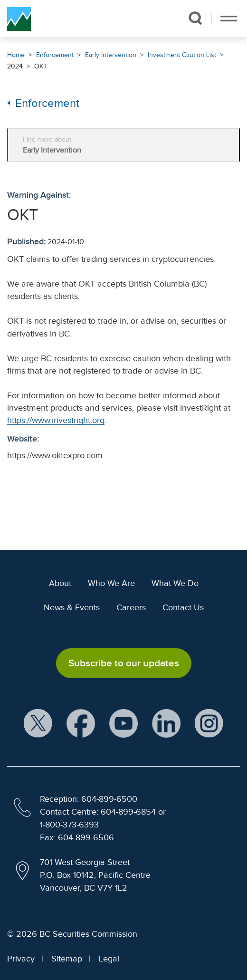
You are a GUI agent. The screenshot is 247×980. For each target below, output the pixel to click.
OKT (41, 66)
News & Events (72, 607)
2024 (15, 66)
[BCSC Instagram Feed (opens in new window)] (209, 724)
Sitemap (67, 959)
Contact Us (183, 607)
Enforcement (55, 55)
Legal (109, 959)
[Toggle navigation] (229, 19)
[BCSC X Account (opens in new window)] (38, 724)
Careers (131, 607)
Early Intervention (111, 55)
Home (16, 55)
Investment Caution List (182, 55)
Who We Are (111, 583)
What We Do (175, 583)
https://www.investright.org (56, 420)
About (60, 583)
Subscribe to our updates (124, 663)
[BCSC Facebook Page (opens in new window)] (81, 724)
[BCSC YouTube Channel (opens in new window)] (123, 724)
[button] (195, 18)
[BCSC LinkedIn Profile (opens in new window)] (166, 724)
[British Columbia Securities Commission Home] (19, 19)
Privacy (21, 959)
